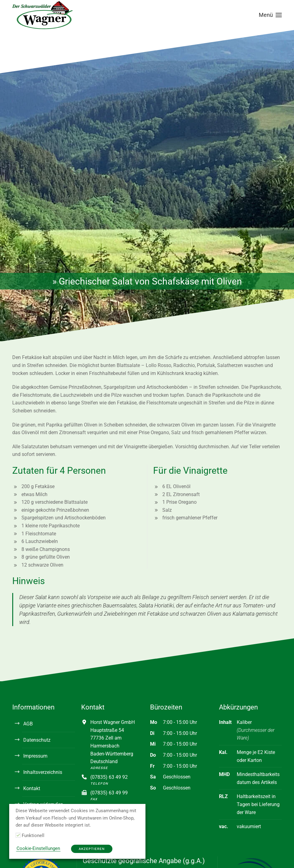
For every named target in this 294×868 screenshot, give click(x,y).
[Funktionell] (18, 835)
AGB (28, 724)
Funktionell (33, 835)
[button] (270, 15)
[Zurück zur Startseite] (43, 15)
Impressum (35, 756)
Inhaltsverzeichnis (43, 772)
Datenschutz (37, 740)
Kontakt (32, 788)
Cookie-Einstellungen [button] (38, 848)
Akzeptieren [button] (92, 849)
